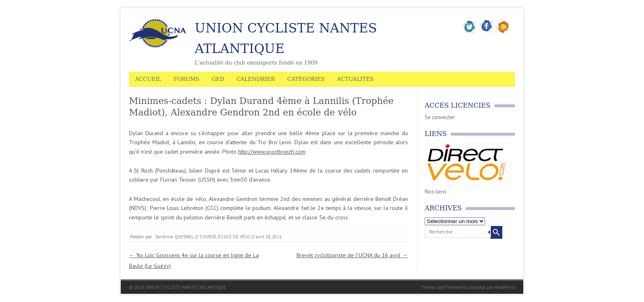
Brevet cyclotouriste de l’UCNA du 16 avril (352, 255)
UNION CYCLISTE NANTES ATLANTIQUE (286, 38)
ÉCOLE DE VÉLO (234, 237)
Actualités (355, 79)
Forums (187, 79)
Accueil (148, 79)
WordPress (505, 287)
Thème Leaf (433, 287)
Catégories (306, 79)
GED (218, 79)
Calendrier (256, 79)
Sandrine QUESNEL (175, 237)
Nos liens (436, 192)
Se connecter (440, 117)
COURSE (208, 237)
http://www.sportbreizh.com (272, 152)
